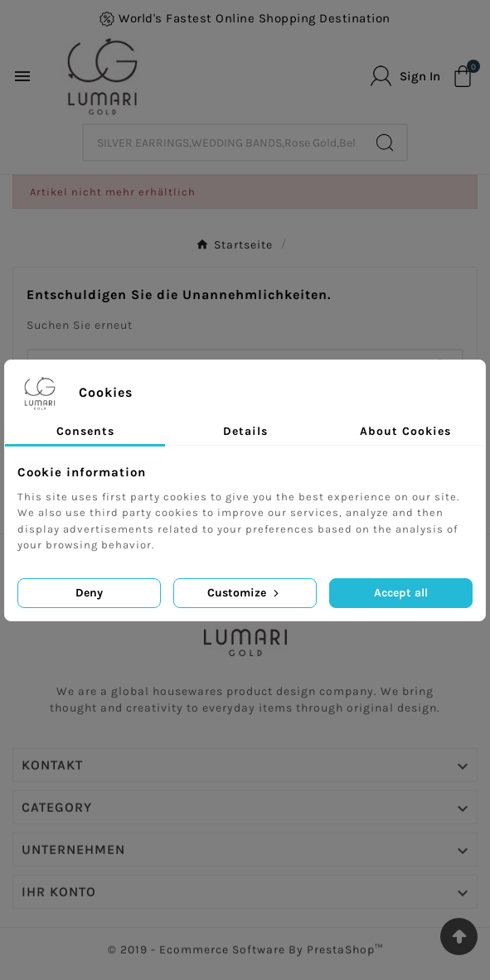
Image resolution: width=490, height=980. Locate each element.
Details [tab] (245, 431)
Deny (89, 593)
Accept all (401, 593)
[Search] (385, 142)
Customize (245, 593)
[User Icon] (405, 76)
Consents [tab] (85, 431)
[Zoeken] (223, 142)
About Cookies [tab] (405, 431)
